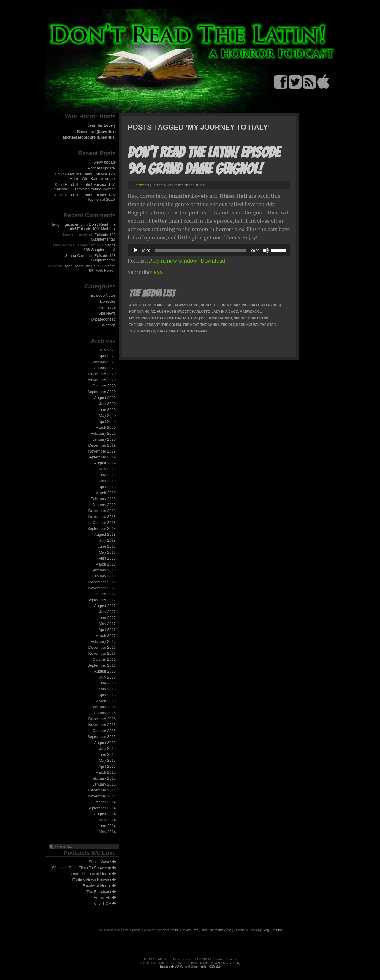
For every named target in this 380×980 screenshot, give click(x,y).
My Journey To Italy (147, 318)
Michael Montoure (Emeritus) (89, 137)
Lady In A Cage (225, 312)
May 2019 (107, 481)
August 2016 (105, 671)
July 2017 (107, 612)
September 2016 (102, 665)
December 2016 (102, 647)
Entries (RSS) (190, 930)
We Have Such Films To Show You (84, 868)
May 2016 (107, 689)
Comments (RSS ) (205, 966)
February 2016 (103, 707)
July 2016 (107, 677)
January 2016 (104, 713)
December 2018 (102, 511)
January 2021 (104, 368)
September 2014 (102, 808)
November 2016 (102, 653)
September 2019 (102, 457)
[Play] (135, 250)
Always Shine (187, 305)
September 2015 (102, 737)
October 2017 (104, 594)
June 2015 (107, 754)
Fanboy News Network (94, 880)
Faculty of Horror (99, 886)
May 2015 (107, 760)
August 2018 (105, 534)
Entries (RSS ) (172, 966)
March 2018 (106, 564)
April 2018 (107, 558)
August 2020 (105, 398)
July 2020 (107, 404)
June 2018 (107, 546)
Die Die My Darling (231, 305)
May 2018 (107, 552)
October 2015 (104, 731)
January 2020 (104, 439)
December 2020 (102, 374)
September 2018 (102, 529)
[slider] (201, 250)
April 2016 (107, 695)
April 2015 (107, 766)
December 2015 (102, 719)
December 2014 (102, 790)
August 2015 (105, 743)
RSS (158, 272)
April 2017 (107, 630)
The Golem (171, 325)
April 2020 (107, 421)
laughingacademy (67, 224)
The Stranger (142, 331)
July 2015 (107, 749)
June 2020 (107, 410)
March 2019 (106, 493)
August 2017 (105, 606)
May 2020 (107, 416)
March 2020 (106, 427)
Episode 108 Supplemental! (103, 237)
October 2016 (104, 659)
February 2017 (103, 641)
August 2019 (105, 463)
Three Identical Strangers (182, 331)
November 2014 (102, 796)
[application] (209, 250)
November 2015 (102, 725)
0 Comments (140, 185)
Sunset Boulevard (251, 318)
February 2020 (103, 433)
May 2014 (107, 832)
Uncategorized (103, 319)
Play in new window (173, 260)
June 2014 (107, 826)
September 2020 (102, 392)
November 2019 (102, 451)
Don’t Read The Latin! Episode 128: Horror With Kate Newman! (85, 176)
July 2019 (107, 469)
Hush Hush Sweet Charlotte (183, 312)
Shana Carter (76, 256)
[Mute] (266, 250)
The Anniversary (144, 325)
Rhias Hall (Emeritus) (96, 131)
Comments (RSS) (221, 930)
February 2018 (103, 570)
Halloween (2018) (265, 305)
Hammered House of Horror (90, 874)
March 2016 (106, 701)
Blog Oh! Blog (273, 930)
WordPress (170, 930)
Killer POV (104, 903)
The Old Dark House (239, 325)
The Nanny (210, 325)
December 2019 (102, 445)
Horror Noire (142, 312)
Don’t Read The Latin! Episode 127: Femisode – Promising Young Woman (84, 187)
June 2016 (107, 683)
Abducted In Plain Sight (151, 305)
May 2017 (107, 624)
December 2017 (102, 582)
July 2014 (107, 820)
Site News (107, 313)
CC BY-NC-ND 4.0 (226, 963)
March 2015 (106, 772)
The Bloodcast (101, 892)
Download (213, 260)
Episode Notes (103, 295)
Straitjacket (220, 318)
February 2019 (103, 499)
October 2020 (104, 386)
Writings (109, 325)
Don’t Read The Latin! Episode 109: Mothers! (91, 227)
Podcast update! (102, 168)
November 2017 (102, 588)
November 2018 (102, 517)
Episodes (108, 301)
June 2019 (107, 475)
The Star (268, 325)
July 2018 (107, 540)
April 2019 (107, 487)
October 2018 (104, 523)
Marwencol (251, 312)
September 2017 (102, 600)
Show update (104, 162)
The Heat (191, 325)
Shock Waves (102, 862)
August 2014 (105, 814)
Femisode (107, 307)
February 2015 (103, 778)
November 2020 (102, 380)
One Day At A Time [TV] (186, 318)
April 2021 (107, 356)
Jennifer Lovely (102, 125)
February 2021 (103, 362)
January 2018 (104, 576)
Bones (206, 305)
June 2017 (107, 618)
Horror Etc (105, 897)
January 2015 (104, 784)
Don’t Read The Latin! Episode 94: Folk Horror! (90, 268)
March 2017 (106, 636)
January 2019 (104, 505)
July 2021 (107, 350)
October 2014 (104, 802)
